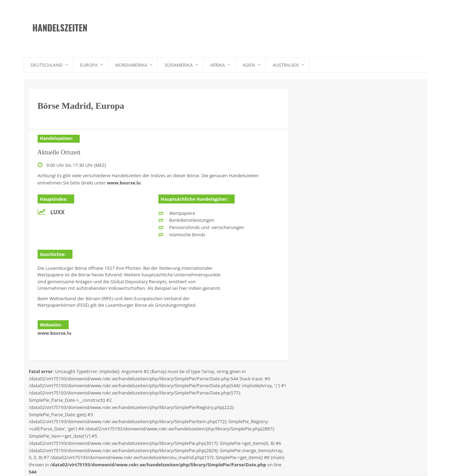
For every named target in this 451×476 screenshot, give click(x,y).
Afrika (218, 65)
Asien (249, 65)
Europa (89, 65)
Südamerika (179, 65)
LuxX (57, 212)
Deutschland (47, 65)
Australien (286, 65)
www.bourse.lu (124, 183)
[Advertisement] (260, 22)
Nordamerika (131, 65)
